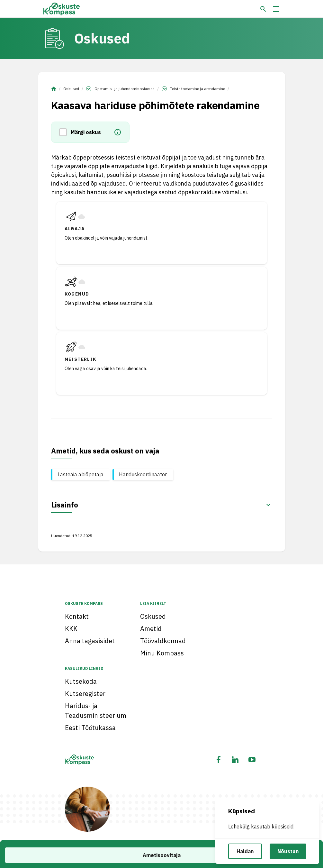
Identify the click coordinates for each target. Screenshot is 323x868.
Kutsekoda (81, 681)
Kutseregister (85, 694)
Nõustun (288, 851)
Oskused (71, 89)
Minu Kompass (162, 653)
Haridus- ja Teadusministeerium (96, 711)
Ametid (151, 629)
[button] (65, 132)
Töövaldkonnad (163, 641)
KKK (71, 629)
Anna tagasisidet (90, 641)
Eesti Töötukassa (90, 728)
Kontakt (77, 616)
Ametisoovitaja (162, 855)
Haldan (245, 851)
